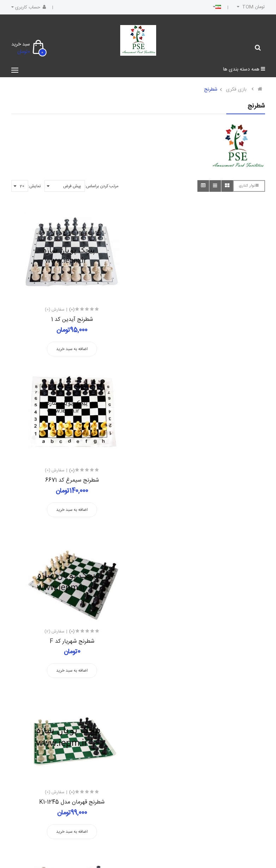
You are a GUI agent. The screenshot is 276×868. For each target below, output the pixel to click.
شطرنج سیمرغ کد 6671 (204, 320)
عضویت (30, 755)
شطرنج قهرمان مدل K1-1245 (204, 480)
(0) (72, 310)
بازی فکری (236, 90)
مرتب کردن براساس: (102, 186)
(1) (72, 631)
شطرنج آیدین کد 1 (72, 320)
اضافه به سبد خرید (72, 349)
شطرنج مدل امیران (204, 641)
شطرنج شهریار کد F (72, 480)
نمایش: (35, 186)
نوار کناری (249, 186)
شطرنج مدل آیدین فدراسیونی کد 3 (72, 641)
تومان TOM (250, 7)
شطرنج (211, 90)
